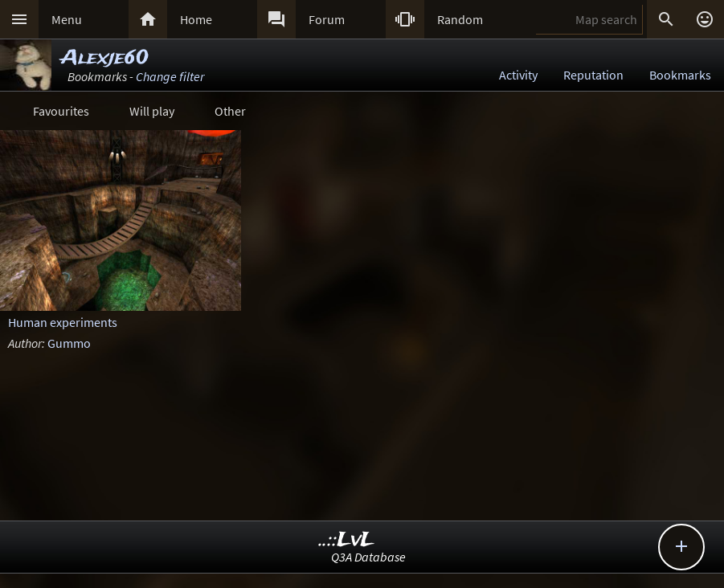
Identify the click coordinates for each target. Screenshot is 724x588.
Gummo (69, 343)
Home (196, 19)
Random (460, 19)
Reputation (593, 75)
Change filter (170, 76)
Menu (67, 19)
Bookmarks (680, 75)
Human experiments (63, 322)
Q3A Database (368, 557)
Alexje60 (105, 58)
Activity (518, 75)
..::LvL (347, 540)
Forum (327, 19)
